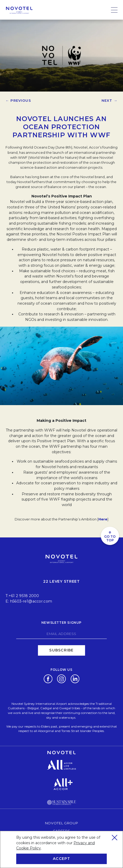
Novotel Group (61, 823)
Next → (110, 100)
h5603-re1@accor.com (31, 601)
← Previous (18, 100)
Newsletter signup (61, 623)
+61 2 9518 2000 (24, 596)
